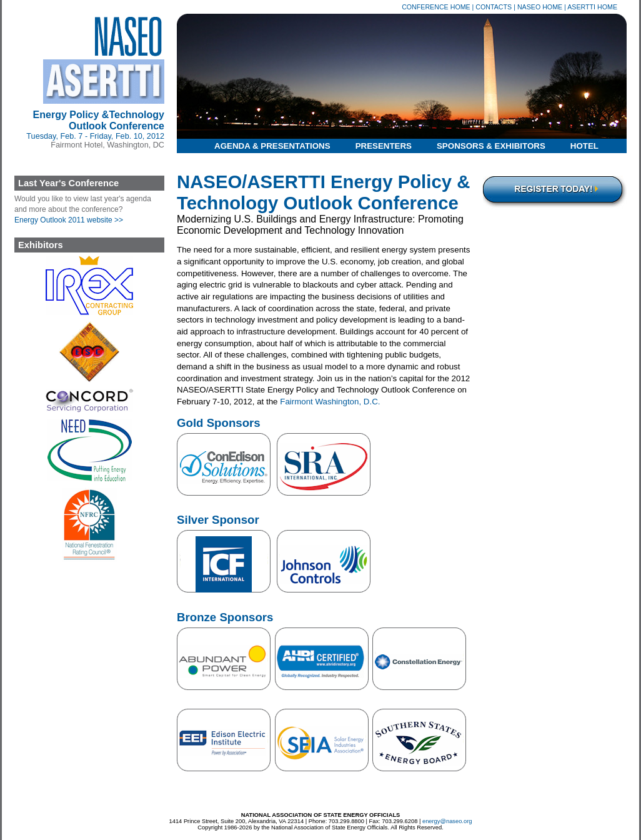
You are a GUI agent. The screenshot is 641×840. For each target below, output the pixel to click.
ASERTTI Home (592, 7)
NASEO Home (540, 7)
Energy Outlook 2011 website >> (69, 220)
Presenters (384, 146)
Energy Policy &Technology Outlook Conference (99, 120)
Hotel (584, 146)
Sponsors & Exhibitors (491, 146)
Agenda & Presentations (272, 146)
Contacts (494, 7)
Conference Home (436, 7)
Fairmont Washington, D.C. (330, 402)
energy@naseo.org (447, 821)
